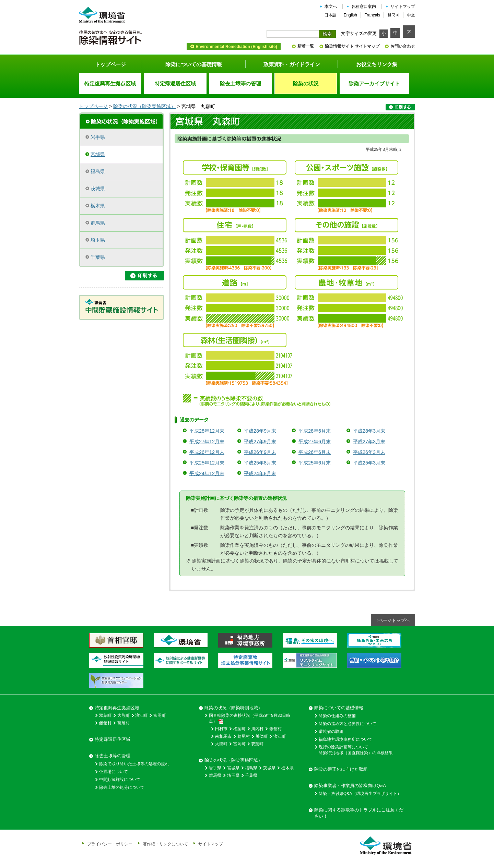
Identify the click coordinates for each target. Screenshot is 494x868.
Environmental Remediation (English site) (236, 47)
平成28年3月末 (369, 431)
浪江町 (141, 715)
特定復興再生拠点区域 (117, 708)
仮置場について (114, 772)
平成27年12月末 (207, 442)
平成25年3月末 (369, 463)
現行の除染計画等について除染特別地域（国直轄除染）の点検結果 (356, 750)
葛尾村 (123, 723)
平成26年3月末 (369, 452)
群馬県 (98, 223)
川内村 (257, 729)
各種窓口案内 (364, 7)
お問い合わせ (403, 46)
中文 (411, 15)
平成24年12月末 (207, 473)
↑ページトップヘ (393, 620)
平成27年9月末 (260, 442)
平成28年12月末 (207, 431)
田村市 (221, 729)
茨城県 (98, 189)
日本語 (330, 15)
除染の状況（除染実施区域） (144, 106)
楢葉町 (239, 729)
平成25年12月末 (207, 463)
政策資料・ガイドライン (292, 64)
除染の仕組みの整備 (337, 716)
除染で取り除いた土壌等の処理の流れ (134, 764)
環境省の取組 (331, 732)
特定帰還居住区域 (113, 739)
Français (372, 15)
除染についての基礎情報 (194, 64)
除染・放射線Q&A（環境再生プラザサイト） (360, 794)
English (350, 15)
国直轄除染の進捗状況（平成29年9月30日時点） (250, 719)
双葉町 (105, 715)
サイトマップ (403, 7)
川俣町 (261, 736)
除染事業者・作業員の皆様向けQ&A (350, 786)
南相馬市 (223, 736)
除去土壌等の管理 (113, 756)
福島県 (98, 171)
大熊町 (123, 715)
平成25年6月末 (315, 463)
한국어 (393, 15)
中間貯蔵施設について (120, 780)
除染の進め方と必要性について (348, 724)
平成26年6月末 (315, 452)
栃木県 (98, 206)
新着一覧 (306, 46)
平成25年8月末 (260, 463)
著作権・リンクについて (165, 844)
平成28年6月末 (315, 431)
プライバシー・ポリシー (110, 844)
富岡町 (160, 715)
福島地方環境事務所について (345, 739)
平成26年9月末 (260, 452)
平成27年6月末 (315, 442)
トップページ (110, 64)
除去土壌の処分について (122, 787)
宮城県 (98, 154)
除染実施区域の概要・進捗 (121, 121)
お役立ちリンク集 (377, 64)
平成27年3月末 (369, 442)
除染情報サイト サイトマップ (352, 46)
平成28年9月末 (260, 431)
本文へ (331, 7)
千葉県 (98, 257)
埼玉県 (98, 240)
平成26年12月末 (207, 452)
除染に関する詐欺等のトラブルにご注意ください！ (359, 813)
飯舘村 (105, 723)
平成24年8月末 (260, 473)
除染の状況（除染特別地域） (233, 708)
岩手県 (98, 137)
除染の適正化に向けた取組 (341, 769)
